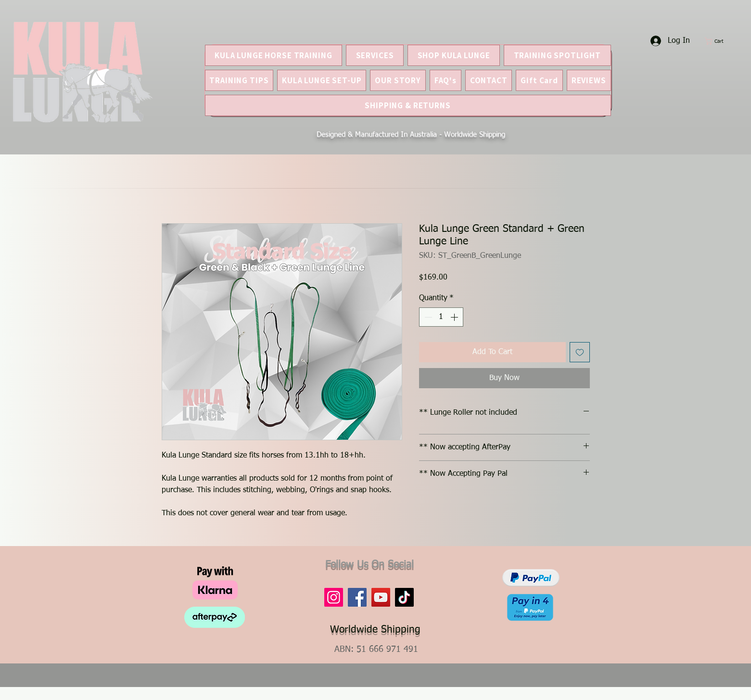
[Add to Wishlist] (580, 352)
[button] (719, 41)
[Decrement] (427, 317)
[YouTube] (381, 597)
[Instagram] (334, 597)
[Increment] (455, 317)
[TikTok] (404, 597)
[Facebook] (357, 597)
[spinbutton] (441, 317)
